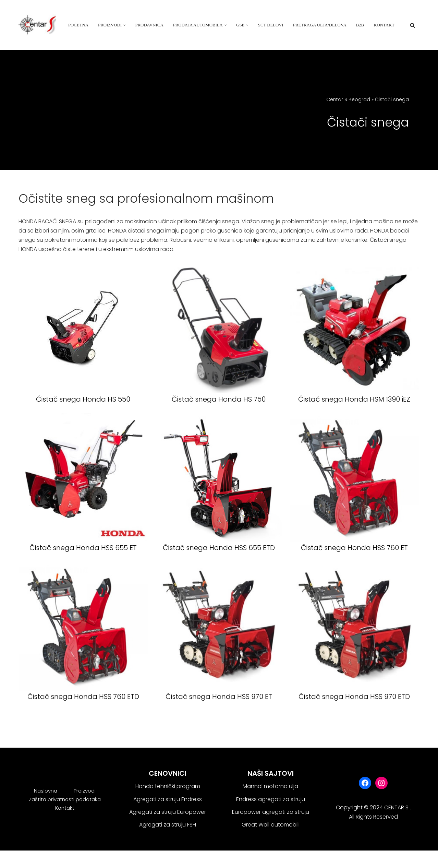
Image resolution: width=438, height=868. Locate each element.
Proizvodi (85, 791)
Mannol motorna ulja (270, 786)
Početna (78, 25)
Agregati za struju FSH (168, 825)
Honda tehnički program (168, 786)
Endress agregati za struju (271, 799)
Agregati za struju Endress (168, 799)
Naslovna (46, 791)
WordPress (84, 859)
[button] (124, 25)
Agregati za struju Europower (168, 812)
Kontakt (384, 25)
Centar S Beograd (348, 99)
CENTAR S (397, 807)
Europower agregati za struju (271, 812)
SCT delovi (271, 25)
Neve (25, 859)
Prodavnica (149, 25)
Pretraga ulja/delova (320, 25)
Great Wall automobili (271, 825)
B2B (360, 25)
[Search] (412, 25)
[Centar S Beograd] (37, 25)
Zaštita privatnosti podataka (65, 799)
